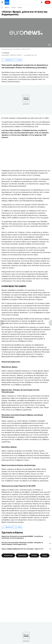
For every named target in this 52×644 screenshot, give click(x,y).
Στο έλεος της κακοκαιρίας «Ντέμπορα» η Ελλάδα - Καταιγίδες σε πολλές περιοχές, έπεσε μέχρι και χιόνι (22, 543)
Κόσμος (14, 8)
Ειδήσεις (7, 8)
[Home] (2, 7)
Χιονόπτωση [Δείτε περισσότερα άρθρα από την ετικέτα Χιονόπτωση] (8, 555)
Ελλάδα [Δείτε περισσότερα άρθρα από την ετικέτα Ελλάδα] (34, 555)
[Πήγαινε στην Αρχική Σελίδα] (7, 2)
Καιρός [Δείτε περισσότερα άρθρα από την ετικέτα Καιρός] (45, 555)
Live (48, 2)
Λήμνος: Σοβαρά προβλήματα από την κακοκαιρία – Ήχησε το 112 (22, 549)
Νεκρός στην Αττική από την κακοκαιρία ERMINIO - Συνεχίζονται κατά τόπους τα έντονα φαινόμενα (22, 537)
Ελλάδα (20, 8)
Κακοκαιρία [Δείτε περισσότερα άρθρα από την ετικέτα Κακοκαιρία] (22, 555)
